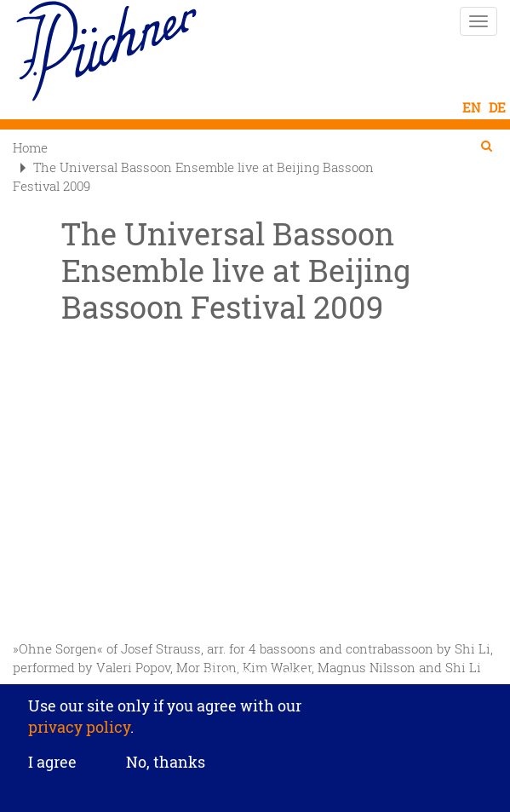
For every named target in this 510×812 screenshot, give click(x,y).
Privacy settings (255, 673)
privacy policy (79, 727)
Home (30, 147)
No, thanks (166, 762)
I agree (52, 763)
